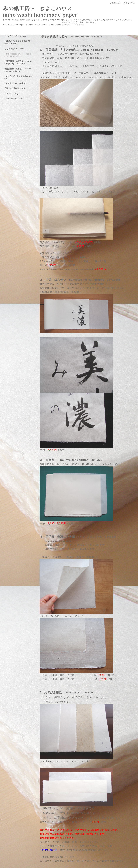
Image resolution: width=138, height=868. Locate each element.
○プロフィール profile (15, 83)
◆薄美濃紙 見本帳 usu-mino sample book (18, 70)
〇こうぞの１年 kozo (14, 49)
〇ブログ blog (11, 93)
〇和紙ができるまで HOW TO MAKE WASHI (17, 42)
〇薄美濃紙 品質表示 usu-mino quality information (18, 62)
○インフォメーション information (18, 77)
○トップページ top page (15, 36)
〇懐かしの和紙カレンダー (18, 88)
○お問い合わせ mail (14, 99)
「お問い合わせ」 (50, 850)
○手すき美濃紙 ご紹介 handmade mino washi (18, 55)
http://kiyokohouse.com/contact (78, 850)
